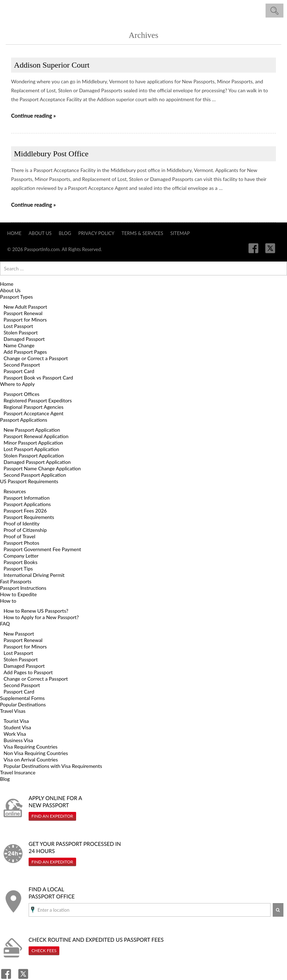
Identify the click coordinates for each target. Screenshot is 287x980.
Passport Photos (21, 543)
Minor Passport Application (33, 443)
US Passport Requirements (29, 481)
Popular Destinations (23, 704)
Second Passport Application (35, 475)
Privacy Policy (96, 233)
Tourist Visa (16, 721)
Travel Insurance (18, 772)
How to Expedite (18, 594)
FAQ (5, 624)
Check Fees (44, 950)
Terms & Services (142, 233)
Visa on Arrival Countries (31, 759)
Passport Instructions (23, 588)
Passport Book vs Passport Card (38, 378)
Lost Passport (18, 326)
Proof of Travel (19, 536)
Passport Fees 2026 (25, 511)
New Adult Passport (25, 307)
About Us (40, 233)
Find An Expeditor (52, 816)
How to (8, 601)
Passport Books (21, 562)
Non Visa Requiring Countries (36, 753)
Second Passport (22, 365)
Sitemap (180, 233)
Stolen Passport (21, 332)
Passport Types (16, 297)
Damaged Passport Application (37, 462)
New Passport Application (32, 430)
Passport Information (27, 498)
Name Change (19, 345)
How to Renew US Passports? (36, 611)
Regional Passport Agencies (34, 407)
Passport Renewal (23, 313)
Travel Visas (13, 711)
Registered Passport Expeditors (38, 400)
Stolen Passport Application (34, 455)
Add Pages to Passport (28, 672)
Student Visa (17, 727)
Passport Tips (18, 569)
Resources (15, 491)
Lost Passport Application (31, 449)
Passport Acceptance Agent (33, 413)
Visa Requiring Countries (31, 747)
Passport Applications (24, 420)
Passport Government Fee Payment (42, 549)
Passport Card (19, 371)
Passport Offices (21, 394)
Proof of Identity (22, 523)
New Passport (19, 634)
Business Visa (18, 740)
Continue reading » (33, 116)
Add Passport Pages (25, 352)
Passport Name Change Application (42, 468)
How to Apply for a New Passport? (41, 617)
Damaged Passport (24, 339)
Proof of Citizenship (25, 530)
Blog (65, 233)
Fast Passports (16, 581)
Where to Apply (17, 384)
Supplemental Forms (22, 698)
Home (14, 233)
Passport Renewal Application (36, 436)
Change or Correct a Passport (36, 358)
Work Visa (15, 734)
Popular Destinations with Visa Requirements (53, 766)
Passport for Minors (25, 320)
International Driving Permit (34, 575)
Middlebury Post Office (51, 154)
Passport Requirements (29, 517)
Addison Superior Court (52, 65)
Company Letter (21, 556)
